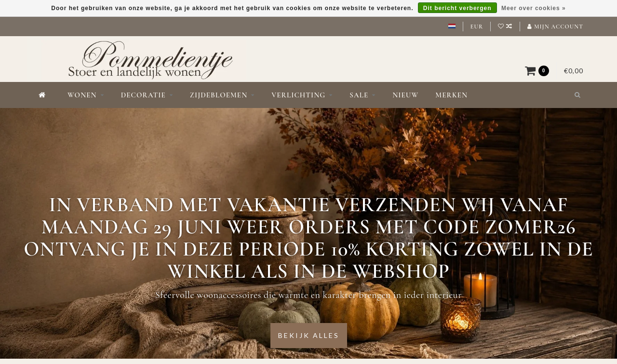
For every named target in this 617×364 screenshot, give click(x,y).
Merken (451, 95)
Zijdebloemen (219, 95)
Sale (359, 95)
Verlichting (298, 95)
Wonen (82, 95)
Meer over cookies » (534, 8)
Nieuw (405, 95)
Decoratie (143, 95)
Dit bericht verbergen (457, 8)
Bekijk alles (309, 335)
